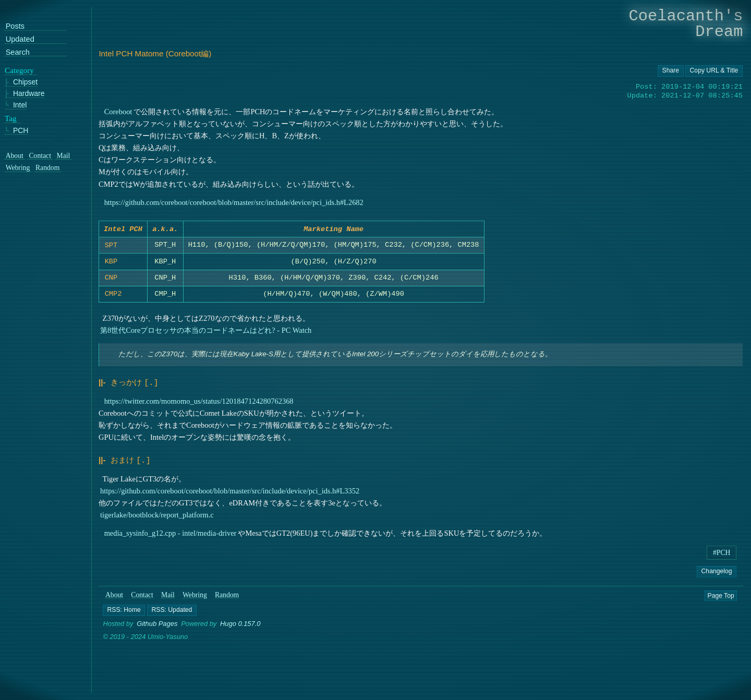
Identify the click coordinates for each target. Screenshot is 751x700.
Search (18, 52)
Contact (142, 603)
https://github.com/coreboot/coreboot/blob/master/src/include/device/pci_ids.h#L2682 (234, 202)
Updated (20, 40)
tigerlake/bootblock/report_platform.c (157, 523)
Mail (168, 603)
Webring (195, 603)
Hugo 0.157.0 (240, 632)
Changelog (717, 580)
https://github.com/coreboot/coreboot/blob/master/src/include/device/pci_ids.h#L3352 (230, 499)
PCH (21, 131)
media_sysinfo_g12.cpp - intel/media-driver (171, 541)
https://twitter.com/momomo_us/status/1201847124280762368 (199, 411)
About (114, 603)
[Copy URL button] (671, 71)
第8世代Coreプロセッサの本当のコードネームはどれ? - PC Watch (206, 341)
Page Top (721, 604)
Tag (11, 118)
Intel (20, 105)
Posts (15, 27)
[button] (124, 618)
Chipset (25, 83)
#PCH (722, 561)
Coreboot (118, 112)
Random (227, 603)
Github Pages (157, 632)
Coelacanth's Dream (686, 24)
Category (19, 70)
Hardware (29, 94)
